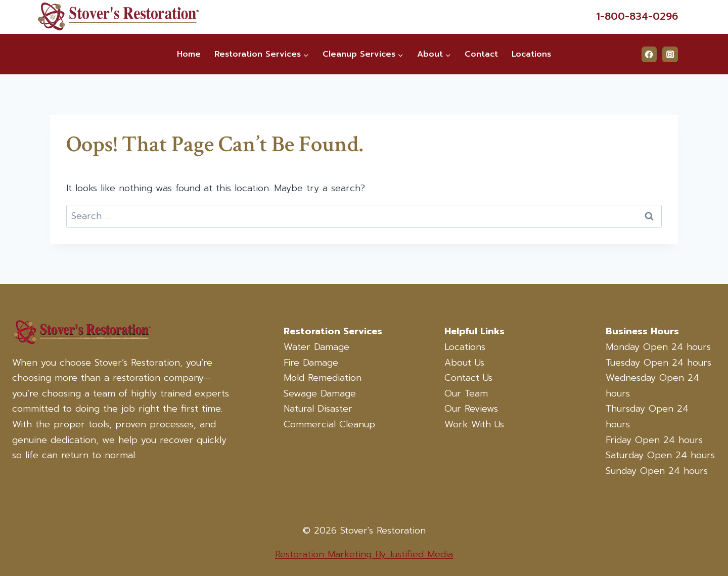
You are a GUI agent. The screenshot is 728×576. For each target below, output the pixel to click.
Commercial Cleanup (329, 424)
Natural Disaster (318, 409)
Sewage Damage (320, 393)
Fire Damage (311, 363)
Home (189, 54)
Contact (481, 54)
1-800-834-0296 (637, 16)
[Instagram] (670, 54)
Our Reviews (471, 409)
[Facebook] (649, 54)
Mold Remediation (323, 378)
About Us (464, 363)
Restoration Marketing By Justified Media (364, 554)
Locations (531, 54)
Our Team (466, 393)
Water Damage (316, 347)
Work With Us (474, 424)
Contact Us (468, 378)
